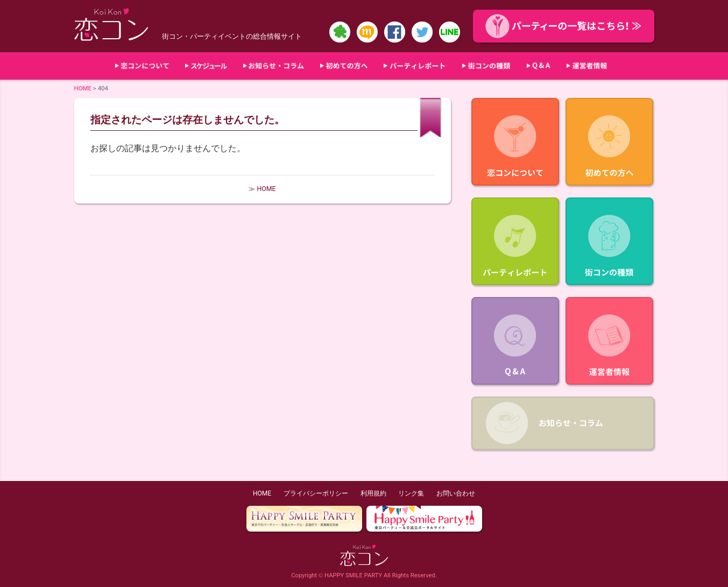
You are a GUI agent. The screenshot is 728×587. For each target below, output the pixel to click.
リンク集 (411, 493)
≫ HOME (262, 189)
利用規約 (373, 493)
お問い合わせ (456, 493)
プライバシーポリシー (316, 493)
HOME (83, 88)
